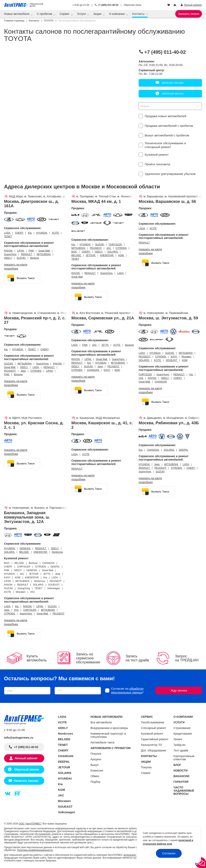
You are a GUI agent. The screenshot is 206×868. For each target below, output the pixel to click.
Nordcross (57, 552)
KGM (121, 255)
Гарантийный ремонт (155, 739)
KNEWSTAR (107, 255)
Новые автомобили (17, 14)
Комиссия (97, 771)
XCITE (56, 233)
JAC (109, 248)
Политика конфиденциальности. (35, 850)
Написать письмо (172, 83)
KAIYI (107, 370)
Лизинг (178, 739)
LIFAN (21, 251)
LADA (7, 233)
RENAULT (27, 254)
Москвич (187, 357)
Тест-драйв (181, 750)
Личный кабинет (26, 758)
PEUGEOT (96, 248)
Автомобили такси (102, 742)
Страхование (182, 728)
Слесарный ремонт (154, 728)
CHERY (19, 233)
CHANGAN (93, 370)
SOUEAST (172, 360)
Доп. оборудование (154, 750)
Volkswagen (67, 812)
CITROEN (121, 248)
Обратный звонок (172, 94)
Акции (98, 14)
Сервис (65, 14)
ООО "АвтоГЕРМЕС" (30, 824)
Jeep (23, 371)
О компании (117, 14)
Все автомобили (101, 722)
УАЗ (141, 378)
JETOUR (91, 255)
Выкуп (95, 765)
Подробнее (11, 269)
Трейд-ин (179, 745)
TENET (8, 237)
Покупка (96, 754)
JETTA (105, 345)
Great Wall (44, 251)
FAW (31, 251)
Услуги (82, 14)
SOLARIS (113, 252)
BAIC (75, 252)
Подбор (95, 782)
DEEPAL (183, 450)
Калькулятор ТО (152, 745)
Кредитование (183, 734)
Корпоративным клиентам (184, 758)
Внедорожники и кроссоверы (109, 728)
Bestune (35, 258)
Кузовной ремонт (152, 734)
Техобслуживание (153, 722)
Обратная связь (133, 5)
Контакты (139, 14)
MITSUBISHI (44, 254)
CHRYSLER (115, 245)
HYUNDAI (42, 233)
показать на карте (16, 265)
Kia (30, 233)
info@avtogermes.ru (19, 738)
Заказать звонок (189, 14)
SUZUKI (21, 258)
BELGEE (77, 255)
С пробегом (45, 14)
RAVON (9, 251)
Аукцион (96, 759)
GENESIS (25, 548)
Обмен (95, 776)
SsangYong (10, 254)
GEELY (8, 258)
